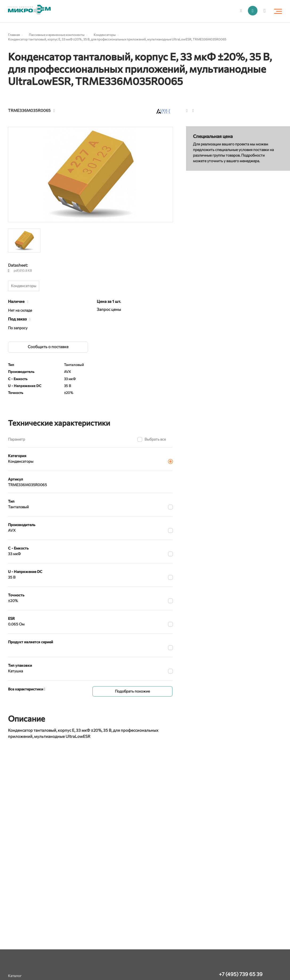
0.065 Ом (16, 624)
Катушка (15, 671)
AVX (12, 530)
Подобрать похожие (132, 691)
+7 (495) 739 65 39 (241, 974)
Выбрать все (155, 439)
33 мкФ (14, 554)
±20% (13, 601)
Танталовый (18, 507)
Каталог (15, 976)
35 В (12, 577)
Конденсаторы (24, 286)
